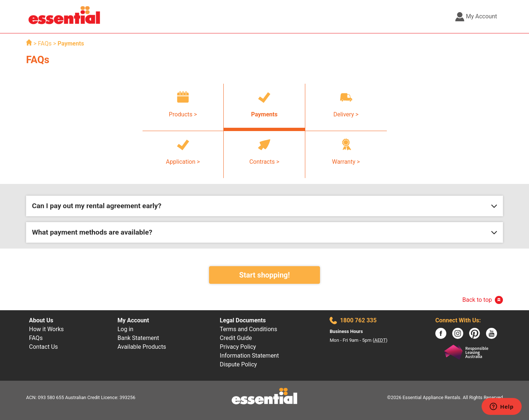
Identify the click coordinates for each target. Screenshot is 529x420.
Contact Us (44, 347)
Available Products (142, 347)
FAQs (45, 44)
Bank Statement (138, 338)
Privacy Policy (238, 347)
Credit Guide (236, 338)
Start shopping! (264, 275)
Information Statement (249, 356)
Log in (125, 329)
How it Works (46, 329)
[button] (264, 206)
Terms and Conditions (248, 329)
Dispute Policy (238, 364)
